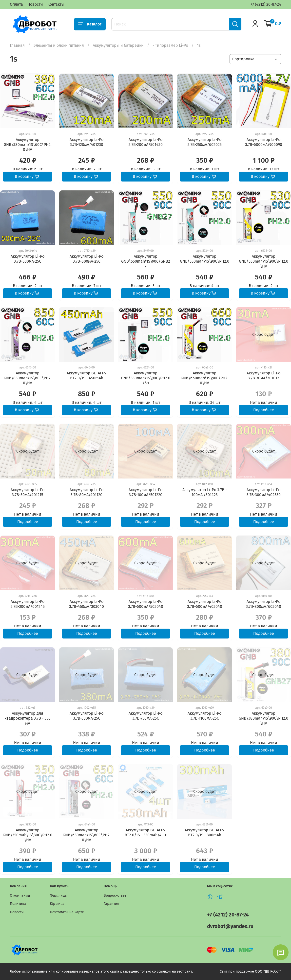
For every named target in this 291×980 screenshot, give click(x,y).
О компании (20, 896)
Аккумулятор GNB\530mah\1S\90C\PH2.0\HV (264, 261)
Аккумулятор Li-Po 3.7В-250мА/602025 (205, 142)
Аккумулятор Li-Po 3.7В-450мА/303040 (87, 604)
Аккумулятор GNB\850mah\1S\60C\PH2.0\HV (28, 378)
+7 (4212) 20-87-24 (266, 4)
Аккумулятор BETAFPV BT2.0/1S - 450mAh (87, 376)
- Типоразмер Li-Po (170, 45)
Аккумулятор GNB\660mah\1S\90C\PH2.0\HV (204, 378)
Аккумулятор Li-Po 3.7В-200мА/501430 (146, 142)
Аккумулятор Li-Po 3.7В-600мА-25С (87, 259)
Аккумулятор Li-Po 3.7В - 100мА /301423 (205, 492)
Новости (35, 4)
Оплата (16, 4)
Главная (17, 45)
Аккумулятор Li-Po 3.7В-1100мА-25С (204, 716)
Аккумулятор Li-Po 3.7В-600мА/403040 (205, 604)
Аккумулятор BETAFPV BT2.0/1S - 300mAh (204, 832)
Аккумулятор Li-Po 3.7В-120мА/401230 (87, 142)
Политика (18, 904)
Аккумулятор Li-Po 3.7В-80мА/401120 (87, 492)
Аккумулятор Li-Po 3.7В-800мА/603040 (263, 604)
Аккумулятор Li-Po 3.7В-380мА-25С (87, 716)
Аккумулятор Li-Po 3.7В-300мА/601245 (28, 604)
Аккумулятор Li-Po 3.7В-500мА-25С (28, 259)
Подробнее (264, 410)
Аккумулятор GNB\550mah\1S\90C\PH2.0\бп (146, 378)
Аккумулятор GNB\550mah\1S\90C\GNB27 (146, 261)
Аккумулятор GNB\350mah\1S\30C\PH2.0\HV (28, 835)
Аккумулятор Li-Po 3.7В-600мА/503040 (146, 604)
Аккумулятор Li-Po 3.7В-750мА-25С (145, 716)
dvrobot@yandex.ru (230, 926)
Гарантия (111, 904)
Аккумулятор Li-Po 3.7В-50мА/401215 (28, 492)
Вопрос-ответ (115, 896)
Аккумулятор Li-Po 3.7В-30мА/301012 (263, 376)
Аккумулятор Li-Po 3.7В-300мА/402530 (264, 492)
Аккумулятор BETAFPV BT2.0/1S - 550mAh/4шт (145, 832)
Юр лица (57, 904)
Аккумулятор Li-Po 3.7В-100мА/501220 (145, 492)
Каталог (90, 24)
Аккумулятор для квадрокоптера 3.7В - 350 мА (28, 718)
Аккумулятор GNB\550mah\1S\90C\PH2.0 (205, 259)
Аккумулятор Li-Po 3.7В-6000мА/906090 (264, 142)
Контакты (56, 4)
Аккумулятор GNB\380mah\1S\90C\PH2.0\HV (263, 718)
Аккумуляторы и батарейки (118, 45)
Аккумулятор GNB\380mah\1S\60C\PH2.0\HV (28, 145)
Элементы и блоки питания (59, 45)
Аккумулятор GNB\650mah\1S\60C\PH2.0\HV (87, 835)
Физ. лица (58, 896)
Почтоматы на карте (67, 912)
